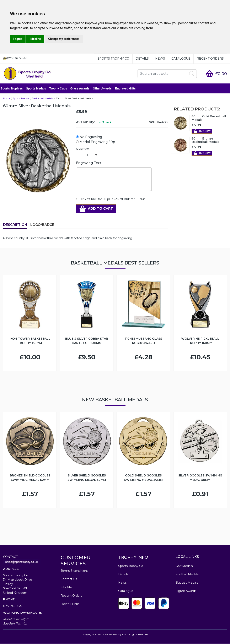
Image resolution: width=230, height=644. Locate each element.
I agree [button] (18, 39)
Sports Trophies (14, 89)
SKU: (152, 123)
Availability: (85, 123)
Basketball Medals (42, 99)
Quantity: (83, 149)
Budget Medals (187, 583)
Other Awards (105, 89)
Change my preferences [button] (64, 39)
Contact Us (69, 579)
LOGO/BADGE (42, 225)
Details (142, 59)
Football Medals (187, 575)
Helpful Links (70, 604)
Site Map (67, 588)
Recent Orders (210, 59)
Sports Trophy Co (113, 59)
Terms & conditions (74, 571)
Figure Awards (186, 591)
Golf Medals (184, 566)
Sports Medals (39, 89)
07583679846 (13, 606)
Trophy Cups (61, 89)
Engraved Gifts (128, 89)
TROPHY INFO (133, 558)
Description (15, 225)
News (160, 59)
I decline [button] (35, 39)
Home (7, 99)
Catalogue (181, 59)
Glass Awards (82, 89)
